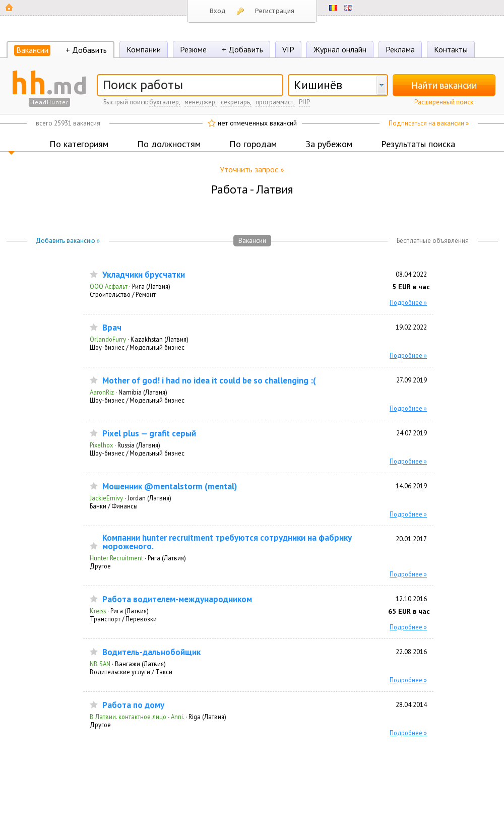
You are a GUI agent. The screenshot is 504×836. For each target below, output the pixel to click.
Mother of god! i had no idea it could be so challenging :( (209, 381)
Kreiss (98, 611)
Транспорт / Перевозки (123, 619)
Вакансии (32, 50)
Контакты (451, 49)
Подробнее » (408, 302)
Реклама (400, 49)
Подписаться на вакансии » (429, 123)
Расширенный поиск (444, 102)
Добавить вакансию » (68, 241)
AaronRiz (102, 392)
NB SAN (100, 664)
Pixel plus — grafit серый (149, 434)
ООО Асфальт (109, 286)
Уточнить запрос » (252, 169)
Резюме (193, 49)
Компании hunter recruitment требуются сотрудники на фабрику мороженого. (227, 542)
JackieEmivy (106, 498)
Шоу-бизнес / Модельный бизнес (137, 347)
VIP (288, 49)
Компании (144, 49)
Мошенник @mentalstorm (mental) (170, 487)
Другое (100, 566)
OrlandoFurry (108, 339)
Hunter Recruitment (116, 558)
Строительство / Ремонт (123, 294)
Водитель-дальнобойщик (151, 652)
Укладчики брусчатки (144, 275)
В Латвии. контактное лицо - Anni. (137, 717)
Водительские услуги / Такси (131, 672)
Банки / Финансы (114, 506)
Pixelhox (101, 445)
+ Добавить (86, 50)
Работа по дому (133, 705)
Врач (112, 328)
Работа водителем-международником (177, 599)
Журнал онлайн (340, 49)
